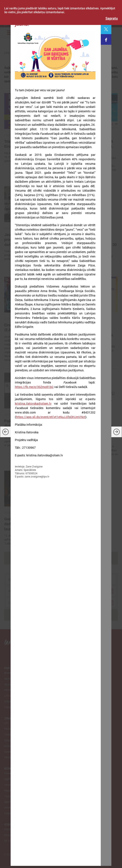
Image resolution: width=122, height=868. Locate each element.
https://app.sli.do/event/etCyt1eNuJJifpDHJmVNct (51, 417)
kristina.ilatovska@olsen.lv (33, 403)
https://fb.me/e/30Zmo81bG (34, 387)
